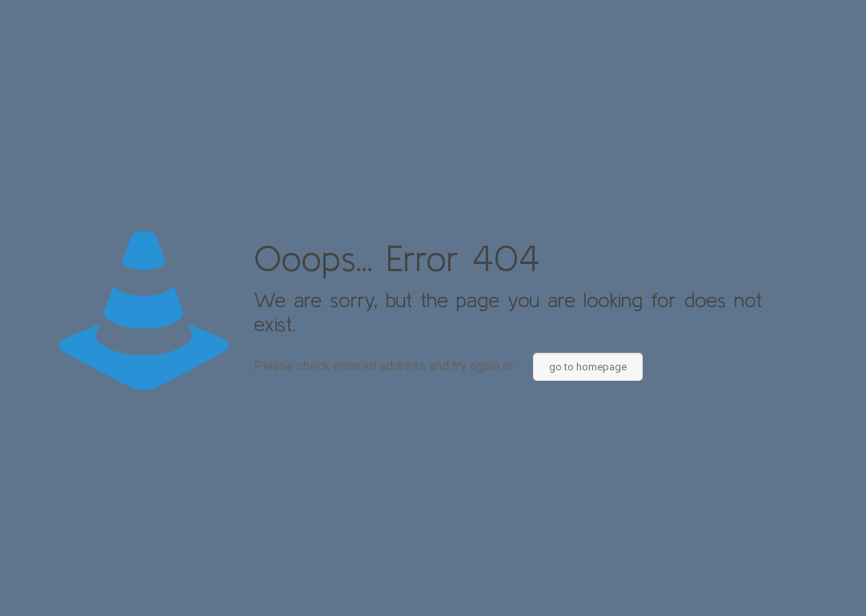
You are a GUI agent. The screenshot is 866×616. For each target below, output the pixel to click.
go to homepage (588, 367)
